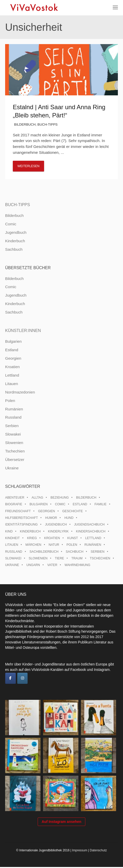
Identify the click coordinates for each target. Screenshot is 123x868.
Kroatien (12, 367)
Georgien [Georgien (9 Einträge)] (46, 511)
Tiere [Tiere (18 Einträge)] (59, 558)
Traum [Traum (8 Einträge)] (77, 558)
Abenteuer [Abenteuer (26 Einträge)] (15, 498)
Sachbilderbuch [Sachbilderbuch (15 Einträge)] (44, 552)
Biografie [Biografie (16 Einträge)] (14, 504)
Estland (12, 350)
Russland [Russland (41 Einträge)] (14, 552)
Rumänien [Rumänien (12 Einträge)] (93, 545)
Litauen (12, 384)
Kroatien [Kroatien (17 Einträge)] (52, 538)
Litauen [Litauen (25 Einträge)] (12, 545)
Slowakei (13, 434)
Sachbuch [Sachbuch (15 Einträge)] (75, 552)
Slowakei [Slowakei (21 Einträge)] (13, 558)
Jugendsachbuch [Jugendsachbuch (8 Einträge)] (89, 524)
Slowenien (14, 443)
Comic (11, 224)
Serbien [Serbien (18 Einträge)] (98, 552)
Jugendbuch (16, 232)
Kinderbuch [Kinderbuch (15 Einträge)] (30, 531)
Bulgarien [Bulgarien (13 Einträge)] (39, 504)
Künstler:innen (23, 331)
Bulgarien (13, 341)
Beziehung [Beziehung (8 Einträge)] (60, 498)
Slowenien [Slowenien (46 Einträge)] (38, 558)
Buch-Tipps (48, 124)
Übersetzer (15, 460)
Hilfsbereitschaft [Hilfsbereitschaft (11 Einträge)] (22, 518)
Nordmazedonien (20, 392)
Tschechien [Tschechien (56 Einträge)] (100, 558)
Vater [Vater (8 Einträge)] (52, 565)
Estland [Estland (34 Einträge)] (80, 504)
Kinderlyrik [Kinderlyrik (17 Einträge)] (58, 531)
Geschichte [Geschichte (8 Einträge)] (73, 511)
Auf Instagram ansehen (62, 822)
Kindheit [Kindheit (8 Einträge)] (12, 538)
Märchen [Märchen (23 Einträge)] (33, 545)
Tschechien (15, 451)
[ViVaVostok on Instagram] (23, 678)
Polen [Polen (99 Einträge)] (72, 545)
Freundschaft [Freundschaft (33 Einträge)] (18, 511)
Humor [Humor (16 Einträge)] (51, 518)
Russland (13, 417)
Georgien (13, 358)
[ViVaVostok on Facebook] (11, 678)
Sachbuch (14, 249)
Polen (10, 401)
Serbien (12, 426)
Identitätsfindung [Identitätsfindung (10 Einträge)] (21, 524)
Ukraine (12, 468)
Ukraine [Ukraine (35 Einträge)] (12, 565)
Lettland (12, 375)
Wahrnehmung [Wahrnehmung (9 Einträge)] (77, 565)
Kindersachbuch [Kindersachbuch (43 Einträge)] (91, 531)
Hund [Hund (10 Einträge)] (69, 518)
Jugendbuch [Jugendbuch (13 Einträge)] (56, 524)
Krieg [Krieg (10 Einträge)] (32, 538)
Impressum (80, 851)
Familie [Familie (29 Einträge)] (101, 504)
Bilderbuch (25, 124)
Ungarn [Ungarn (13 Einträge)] (33, 565)
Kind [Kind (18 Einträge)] (9, 531)
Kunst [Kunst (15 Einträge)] (72, 538)
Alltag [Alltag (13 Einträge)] (37, 498)
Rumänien (14, 409)
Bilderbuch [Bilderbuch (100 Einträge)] (86, 498)
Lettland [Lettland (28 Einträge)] (93, 538)
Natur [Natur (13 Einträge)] (54, 545)
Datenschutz (98, 851)
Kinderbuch (15, 241)
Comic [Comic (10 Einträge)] (60, 504)
